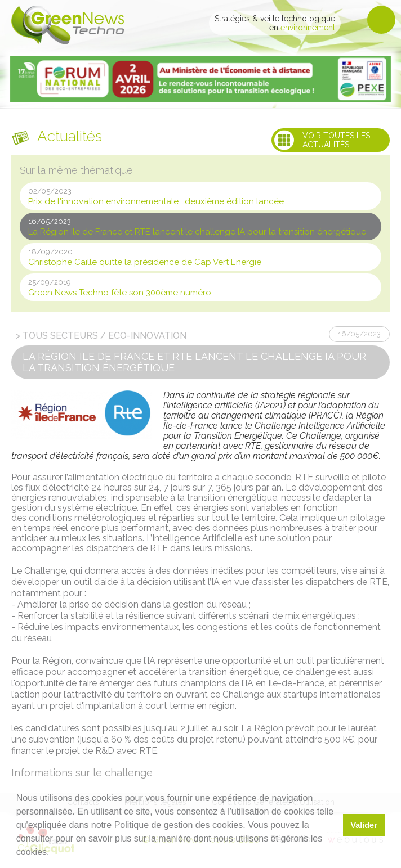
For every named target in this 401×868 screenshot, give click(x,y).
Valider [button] (364, 825)
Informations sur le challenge (82, 773)
